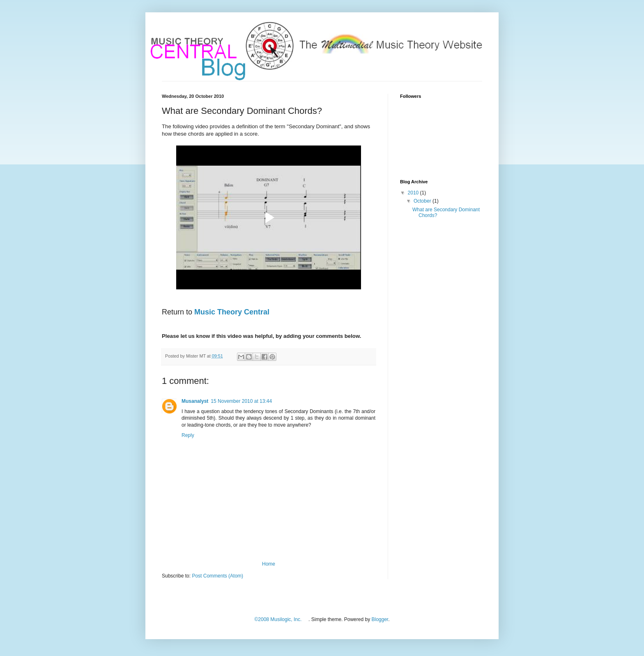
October (423, 201)
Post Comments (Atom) (217, 576)
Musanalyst (195, 401)
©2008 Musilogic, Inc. (278, 619)
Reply (188, 435)
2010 (414, 193)
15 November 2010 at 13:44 (241, 401)
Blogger (380, 619)
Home (269, 564)
